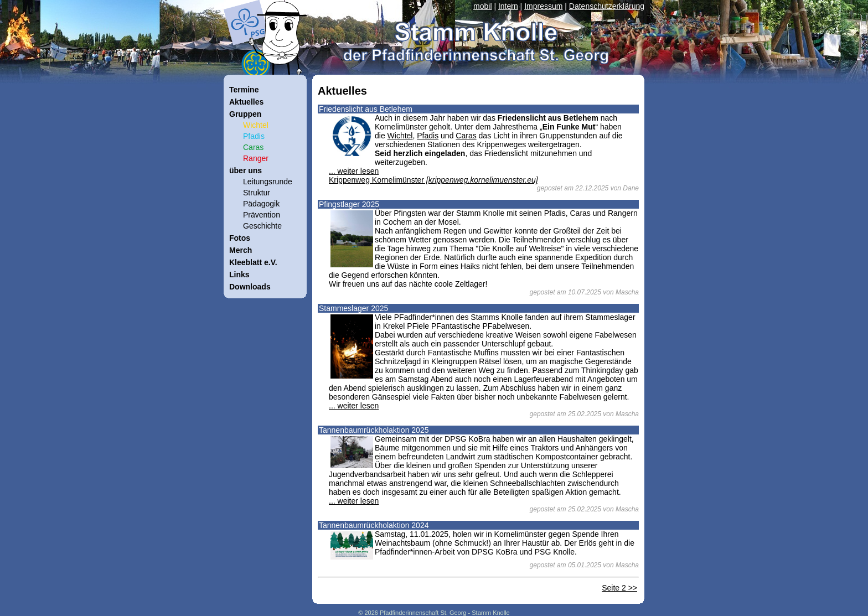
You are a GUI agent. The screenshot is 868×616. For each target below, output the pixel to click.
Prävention (262, 215)
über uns (246, 170)
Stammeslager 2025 (353, 308)
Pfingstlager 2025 (349, 204)
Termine (244, 90)
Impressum (543, 6)
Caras (466, 136)
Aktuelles (246, 102)
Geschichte (262, 226)
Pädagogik (261, 204)
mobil (482, 6)
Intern (508, 6)
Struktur (257, 193)
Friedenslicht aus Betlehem (366, 109)
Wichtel (400, 136)
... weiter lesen (354, 171)
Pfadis (428, 136)
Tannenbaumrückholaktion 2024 (374, 525)
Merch (241, 250)
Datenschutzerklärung (607, 6)
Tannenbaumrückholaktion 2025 (374, 430)
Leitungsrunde (268, 182)
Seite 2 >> (619, 588)
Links (239, 275)
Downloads (250, 287)
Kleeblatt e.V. (253, 262)
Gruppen (245, 114)
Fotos (240, 238)
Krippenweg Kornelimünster (433, 180)
